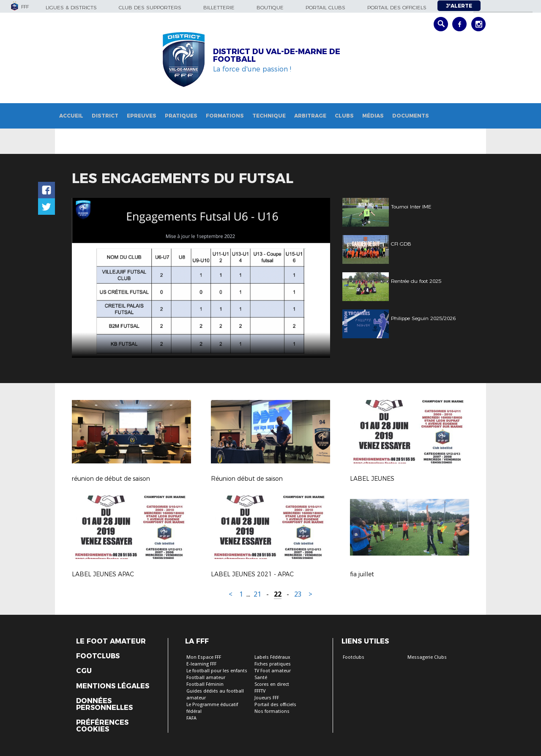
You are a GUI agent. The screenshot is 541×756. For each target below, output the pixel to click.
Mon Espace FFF (204, 657)
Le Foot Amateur (111, 641)
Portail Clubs (325, 7)
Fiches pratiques (273, 664)
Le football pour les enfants (217, 671)
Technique (269, 116)
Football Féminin (205, 684)
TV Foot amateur (273, 671)
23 (298, 594)
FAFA (191, 718)
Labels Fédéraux (272, 657)
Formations (225, 116)
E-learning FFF (201, 664)
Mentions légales (113, 686)
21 (257, 594)
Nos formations (272, 711)
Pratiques (181, 116)
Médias (373, 116)
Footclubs (98, 656)
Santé (261, 678)
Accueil (71, 116)
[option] (201, 278)
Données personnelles (104, 704)
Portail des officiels (397, 7)
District (105, 116)
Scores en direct (272, 684)
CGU (84, 671)
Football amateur (206, 678)
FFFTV (260, 691)
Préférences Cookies (102, 726)
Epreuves (142, 116)
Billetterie (219, 7)
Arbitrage (310, 116)
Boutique (270, 7)
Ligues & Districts (71, 7)
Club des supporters (150, 7)
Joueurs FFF (267, 698)
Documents (411, 116)
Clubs (344, 116)
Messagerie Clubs (427, 657)
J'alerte (459, 6)
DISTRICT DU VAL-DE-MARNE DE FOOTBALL (277, 55)
